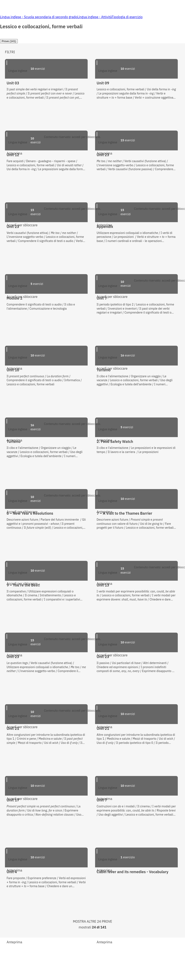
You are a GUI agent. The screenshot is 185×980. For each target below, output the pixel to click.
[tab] (9, 41)
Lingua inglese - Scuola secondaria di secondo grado (39, 17)
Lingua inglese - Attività (94, 17)
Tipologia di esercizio (127, 17)
